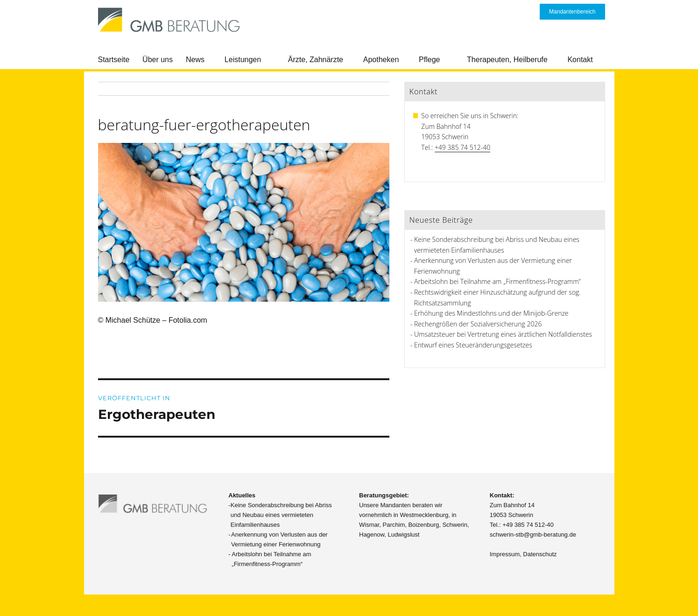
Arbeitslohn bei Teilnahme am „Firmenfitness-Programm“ (497, 281)
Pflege (429, 60)
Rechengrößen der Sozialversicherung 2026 (478, 324)
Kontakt (580, 60)
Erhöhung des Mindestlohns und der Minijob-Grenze (491, 313)
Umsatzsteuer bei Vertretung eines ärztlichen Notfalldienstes (503, 334)
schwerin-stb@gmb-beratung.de (533, 535)
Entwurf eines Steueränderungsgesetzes (473, 345)
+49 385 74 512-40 (462, 147)
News (195, 60)
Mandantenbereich (572, 12)
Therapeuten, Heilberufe (507, 60)
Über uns (158, 60)
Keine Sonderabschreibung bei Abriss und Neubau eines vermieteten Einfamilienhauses (281, 515)
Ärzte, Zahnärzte (316, 60)
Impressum (505, 554)
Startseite (114, 60)
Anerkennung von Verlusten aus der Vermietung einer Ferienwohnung (279, 539)
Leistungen (243, 60)
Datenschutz (540, 554)
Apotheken (381, 60)
